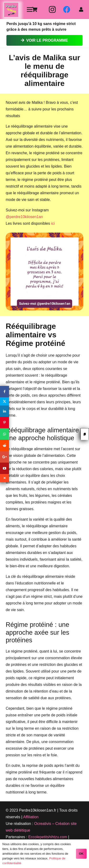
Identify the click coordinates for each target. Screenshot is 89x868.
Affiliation (31, 817)
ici (53, 223)
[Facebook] (67, 10)
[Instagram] (52, 10)
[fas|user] (82, 10)
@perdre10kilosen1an (24, 217)
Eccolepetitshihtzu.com (48, 837)
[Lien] (11, 10)
